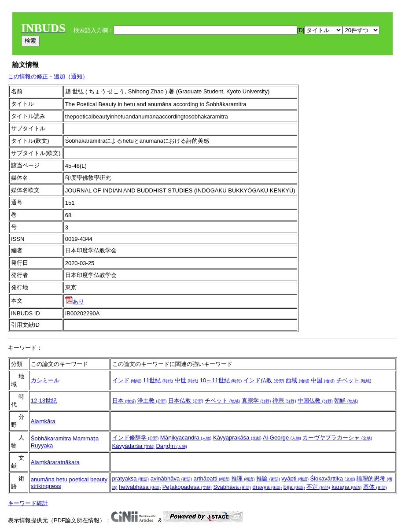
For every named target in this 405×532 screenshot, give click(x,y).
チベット (354, 380)
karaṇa (346, 487)
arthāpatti (211, 478)
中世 (187, 380)
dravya (267, 487)
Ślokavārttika (333, 478)
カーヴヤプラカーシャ (337, 438)
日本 (124, 401)
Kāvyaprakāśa (237, 438)
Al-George (282, 438)
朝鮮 (346, 401)
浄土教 (152, 401)
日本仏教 (186, 401)
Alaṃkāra (43, 421)
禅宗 (284, 401)
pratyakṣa (131, 478)
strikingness (46, 486)
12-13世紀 (44, 401)
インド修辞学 (136, 438)
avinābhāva (171, 478)
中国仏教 (315, 401)
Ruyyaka (42, 445)
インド (127, 380)
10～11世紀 (221, 380)
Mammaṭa (86, 438)
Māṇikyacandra (186, 438)
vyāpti (295, 478)
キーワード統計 (28, 503)
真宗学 (256, 401)
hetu (62, 479)
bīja (294, 487)
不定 (318, 487)
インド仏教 (264, 380)
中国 (323, 380)
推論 (268, 478)
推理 (243, 478)
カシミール (45, 380)
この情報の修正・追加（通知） (48, 76)
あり (75, 301)
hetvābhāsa (140, 487)
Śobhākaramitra (51, 438)
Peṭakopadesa (187, 487)
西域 (298, 380)
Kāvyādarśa (133, 446)
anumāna (43, 479)
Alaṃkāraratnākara (55, 462)
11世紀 (158, 380)
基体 (375, 487)
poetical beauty (88, 479)
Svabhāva (232, 487)
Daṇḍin (171, 446)
